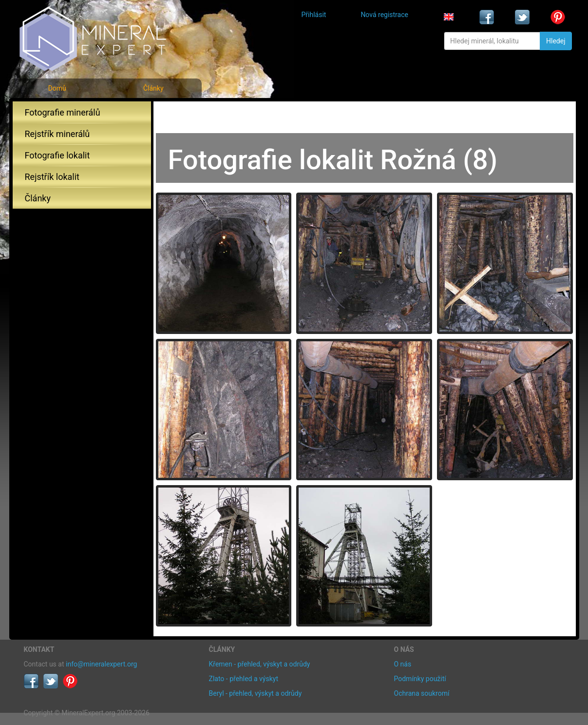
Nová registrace (384, 15)
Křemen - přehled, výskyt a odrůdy (260, 664)
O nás (403, 664)
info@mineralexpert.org (101, 664)
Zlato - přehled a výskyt (244, 679)
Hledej (556, 41)
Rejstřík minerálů (57, 134)
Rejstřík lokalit (52, 177)
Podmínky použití (420, 679)
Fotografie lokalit (57, 155)
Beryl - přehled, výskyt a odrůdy (256, 693)
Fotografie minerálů (63, 112)
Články (153, 88)
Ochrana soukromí (422, 693)
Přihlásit (314, 15)
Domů (57, 88)
